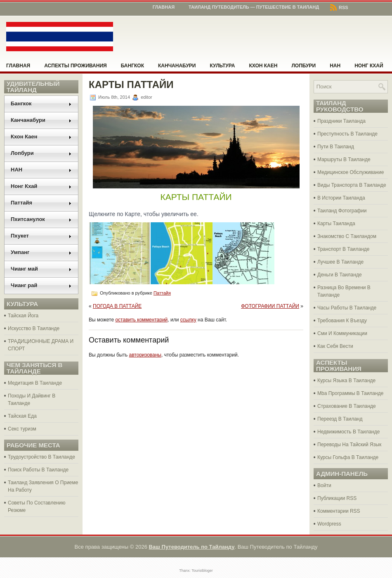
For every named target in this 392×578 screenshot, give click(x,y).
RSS (339, 7)
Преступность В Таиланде (347, 134)
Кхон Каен (263, 66)
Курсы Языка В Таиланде (346, 381)
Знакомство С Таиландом (347, 236)
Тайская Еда (22, 416)
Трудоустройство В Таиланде (41, 457)
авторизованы (145, 355)
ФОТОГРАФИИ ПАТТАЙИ (270, 306)
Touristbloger (202, 571)
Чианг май (41, 269)
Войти (324, 485)
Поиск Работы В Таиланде (38, 470)
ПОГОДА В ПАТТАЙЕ (117, 306)
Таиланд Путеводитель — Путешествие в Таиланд (254, 7)
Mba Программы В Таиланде (350, 393)
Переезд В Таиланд (340, 419)
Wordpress (329, 524)
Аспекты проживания (75, 66)
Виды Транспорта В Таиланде (352, 185)
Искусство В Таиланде (34, 328)
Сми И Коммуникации (342, 333)
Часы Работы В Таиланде (347, 308)
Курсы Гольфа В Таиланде (348, 457)
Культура (223, 66)
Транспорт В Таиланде (344, 249)
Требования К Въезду (342, 321)
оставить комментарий (141, 320)
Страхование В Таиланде (347, 406)
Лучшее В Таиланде (340, 262)
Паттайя (41, 203)
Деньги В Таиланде (340, 275)
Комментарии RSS (339, 511)
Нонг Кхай (369, 66)
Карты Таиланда (336, 224)
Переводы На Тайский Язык (349, 445)
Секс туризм (22, 429)
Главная (164, 7)
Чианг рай (41, 285)
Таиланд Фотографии (342, 211)
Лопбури (303, 66)
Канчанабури (177, 66)
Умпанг (41, 252)
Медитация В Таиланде (35, 383)
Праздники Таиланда (341, 121)
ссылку (188, 320)
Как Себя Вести (335, 346)
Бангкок (132, 66)
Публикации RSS (337, 498)
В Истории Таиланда (341, 198)
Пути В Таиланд (336, 147)
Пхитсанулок (41, 219)
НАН (335, 66)
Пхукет (41, 236)
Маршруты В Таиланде (344, 159)
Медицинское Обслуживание (351, 172)
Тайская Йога (23, 316)
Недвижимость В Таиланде (348, 432)
